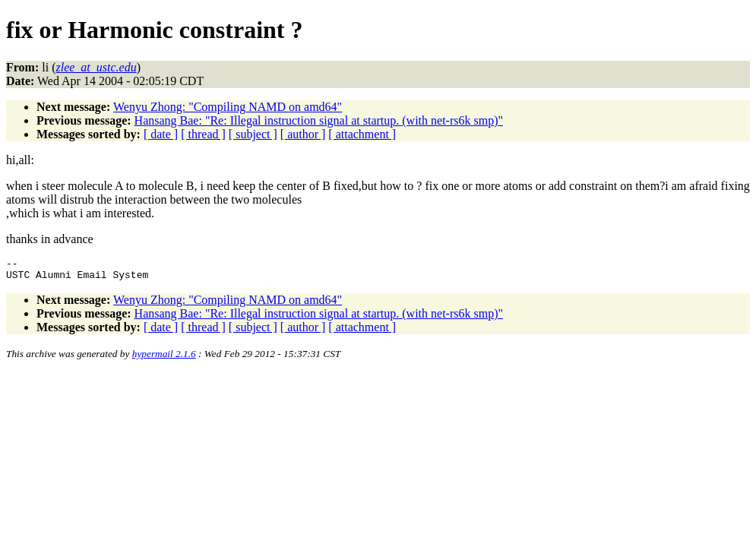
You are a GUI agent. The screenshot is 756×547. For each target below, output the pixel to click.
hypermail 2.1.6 (164, 358)
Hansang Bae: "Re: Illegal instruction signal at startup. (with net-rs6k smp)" (319, 120)
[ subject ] (253, 134)
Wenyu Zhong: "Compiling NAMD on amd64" (228, 107)
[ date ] (161, 134)
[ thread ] (203, 134)
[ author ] (303, 134)
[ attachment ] (362, 134)
